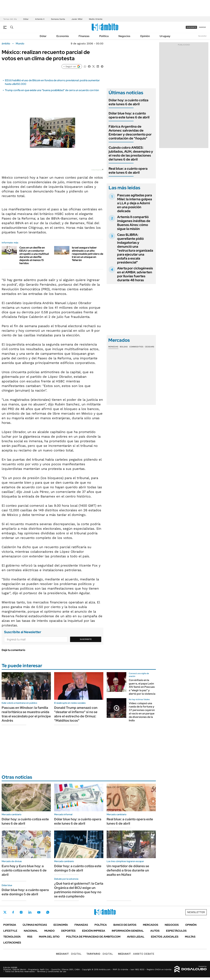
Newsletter (202, 36)
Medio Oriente (96, 19)
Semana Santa (58, 19)
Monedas (113, 347)
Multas (190, 937)
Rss (30, 937)
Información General (128, 931)
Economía (63, 36)
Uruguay (165, 36)
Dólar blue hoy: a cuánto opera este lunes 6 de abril (129, 115)
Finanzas (84, 36)
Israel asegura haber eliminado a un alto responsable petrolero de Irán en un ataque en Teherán (88, 254)
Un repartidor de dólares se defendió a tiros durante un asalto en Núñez (128, 870)
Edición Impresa (94, 931)
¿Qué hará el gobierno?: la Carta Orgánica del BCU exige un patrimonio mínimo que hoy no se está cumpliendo (79, 890)
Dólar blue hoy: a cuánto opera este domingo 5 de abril (25, 892)
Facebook (13, 912)
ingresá (202, 27)
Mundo (20, 44)
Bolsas (124, 347)
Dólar (26, 19)
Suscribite (86, 639)
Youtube (39, 912)
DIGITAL (69, 954)
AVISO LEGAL (136, 937)
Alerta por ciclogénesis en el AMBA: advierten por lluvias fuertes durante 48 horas (135, 274)
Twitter (5, 912)
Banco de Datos (125, 925)
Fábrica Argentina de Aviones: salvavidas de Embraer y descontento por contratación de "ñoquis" (130, 132)
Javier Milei (77, 19)
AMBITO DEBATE (136, 954)
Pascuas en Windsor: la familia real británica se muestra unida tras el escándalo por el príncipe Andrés (26, 714)
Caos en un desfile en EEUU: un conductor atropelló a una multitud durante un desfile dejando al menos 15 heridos (34, 255)
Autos (155, 931)
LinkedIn (30, 912)
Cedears (150, 347)
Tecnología (12, 937)
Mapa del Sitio (49, 937)
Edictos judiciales (165, 937)
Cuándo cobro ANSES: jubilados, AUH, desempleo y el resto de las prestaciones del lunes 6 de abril (131, 153)
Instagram (21, 912)
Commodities (136, 347)
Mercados (151, 925)
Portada (10, 925)
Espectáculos (176, 931)
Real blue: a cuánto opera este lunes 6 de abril (128, 171)
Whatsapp (48, 912)
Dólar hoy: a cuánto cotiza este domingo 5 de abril (78, 868)
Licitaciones (12, 943)
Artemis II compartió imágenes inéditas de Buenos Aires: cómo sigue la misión (134, 223)
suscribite (191, 27)
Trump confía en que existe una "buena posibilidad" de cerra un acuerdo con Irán (52, 90)
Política (104, 36)
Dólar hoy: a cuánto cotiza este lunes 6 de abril (128, 102)
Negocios (124, 36)
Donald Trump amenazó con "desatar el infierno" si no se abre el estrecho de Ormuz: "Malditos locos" (76, 714)
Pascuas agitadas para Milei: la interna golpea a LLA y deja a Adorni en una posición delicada (135, 203)
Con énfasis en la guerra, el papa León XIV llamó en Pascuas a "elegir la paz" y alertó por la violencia (142, 687)
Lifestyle (10, 931)
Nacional (31, 931)
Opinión (145, 36)
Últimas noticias (35, 925)
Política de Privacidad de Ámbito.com (93, 937)
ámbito (6, 44)
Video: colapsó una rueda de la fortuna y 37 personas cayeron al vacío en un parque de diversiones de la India (142, 712)
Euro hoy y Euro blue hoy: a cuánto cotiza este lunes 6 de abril (24, 870)
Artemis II (40, 19)
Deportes (68, 931)
